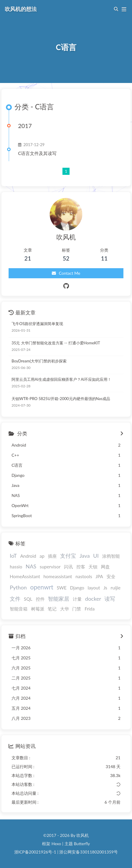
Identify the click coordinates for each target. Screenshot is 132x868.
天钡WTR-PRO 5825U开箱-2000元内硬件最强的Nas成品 (61, 399)
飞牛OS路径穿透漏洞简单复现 (37, 324)
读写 (110, 599)
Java (85, 556)
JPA (99, 576)
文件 (15, 599)
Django (77, 588)
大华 (65, 609)
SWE (62, 588)
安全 (111, 576)
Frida (90, 609)
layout (94, 588)
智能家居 (59, 599)
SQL (28, 599)
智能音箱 (19, 609)
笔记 (52, 609)
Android (28, 556)
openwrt (42, 587)
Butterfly (82, 844)
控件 (40, 599)
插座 (52, 556)
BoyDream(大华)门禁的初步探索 (39, 361)
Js (105, 588)
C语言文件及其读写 (37, 153)
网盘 (105, 567)
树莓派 (38, 609)
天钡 (93, 567)
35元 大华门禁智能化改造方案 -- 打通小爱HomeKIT (56, 343)
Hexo (56, 844)
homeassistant (58, 576)
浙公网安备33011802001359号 (88, 852)
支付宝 (68, 556)
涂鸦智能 (111, 556)
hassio (16, 567)
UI (96, 556)
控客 (81, 567)
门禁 (77, 609)
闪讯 (68, 567)
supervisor (50, 567)
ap (42, 556)
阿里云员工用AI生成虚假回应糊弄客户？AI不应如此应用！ (61, 379)
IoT (13, 556)
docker (93, 599)
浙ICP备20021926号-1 (35, 852)
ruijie (116, 588)
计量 (77, 599)
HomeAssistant (25, 576)
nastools (84, 576)
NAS (31, 566)
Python (18, 587)
